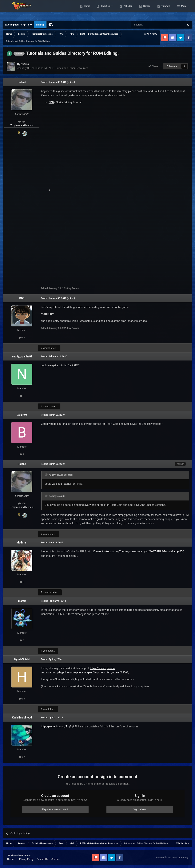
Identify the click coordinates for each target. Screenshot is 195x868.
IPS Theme (12, 856)
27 (22, 757)
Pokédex (148, 10)
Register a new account (55, 809)
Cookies (56, 859)
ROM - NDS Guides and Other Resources (65, 68)
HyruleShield (22, 659)
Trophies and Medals (22, 125)
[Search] (149, 25)
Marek (22, 601)
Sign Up (40, 25)
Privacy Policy (26, 859)
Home (107, 10)
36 (22, 699)
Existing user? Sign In (18, 25)
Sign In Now (140, 809)
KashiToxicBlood (22, 718)
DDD (51, 102)
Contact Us (42, 859)
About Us (125, 10)
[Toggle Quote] (46, 475)
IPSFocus (26, 856)
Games (166, 10)
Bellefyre (22, 415)
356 (22, 122)
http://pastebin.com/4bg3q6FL (59, 726)
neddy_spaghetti (22, 356)
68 (22, 338)
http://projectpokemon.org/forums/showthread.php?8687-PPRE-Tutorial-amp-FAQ (136, 551)
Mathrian (22, 543)
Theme (11, 859)
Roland (22, 82)
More (184, 10)
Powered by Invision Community (172, 858)
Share (153, 66)
